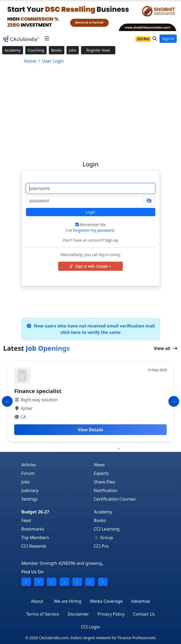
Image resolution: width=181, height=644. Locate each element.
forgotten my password (94, 230)
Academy (13, 50)
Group (104, 538)
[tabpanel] (90, 401)
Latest (36, 348)
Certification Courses (115, 499)
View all (166, 348)
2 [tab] (71, 449)
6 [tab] (103, 449)
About (37, 601)
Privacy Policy (111, 614)
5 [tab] (95, 449)
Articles (29, 465)
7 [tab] (111, 449)
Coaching (36, 50)
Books (57, 50)
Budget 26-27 (35, 512)
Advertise (141, 601)
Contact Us (144, 614)
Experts (101, 473)
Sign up (111, 240)
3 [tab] (79, 449)
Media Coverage (106, 601)
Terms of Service (43, 614)
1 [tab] (62, 449)
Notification (106, 490)
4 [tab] (87, 449)
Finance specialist (38, 391)
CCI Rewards (34, 546)
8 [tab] (119, 449)
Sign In (168, 39)
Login (90, 212)
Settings (30, 499)
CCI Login (90, 627)
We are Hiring (68, 601)
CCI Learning (107, 529)
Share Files (105, 482)
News (99, 465)
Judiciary (30, 490)
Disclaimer (78, 614)
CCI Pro (101, 546)
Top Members (35, 538)
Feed (26, 520)
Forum (28, 473)
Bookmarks (33, 529)
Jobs (73, 50)
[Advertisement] (90, 110)
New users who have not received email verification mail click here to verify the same (90, 329)
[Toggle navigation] (47, 39)
